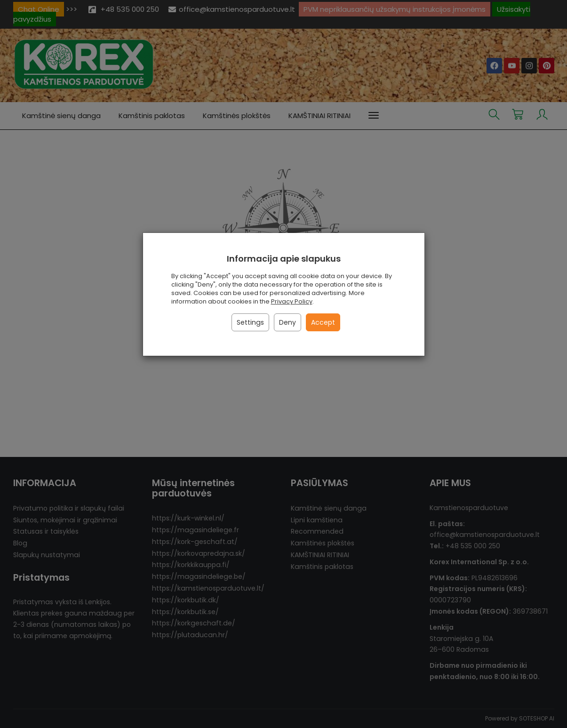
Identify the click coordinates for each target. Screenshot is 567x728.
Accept (323, 322)
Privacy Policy (292, 301)
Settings (250, 322)
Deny (287, 322)
